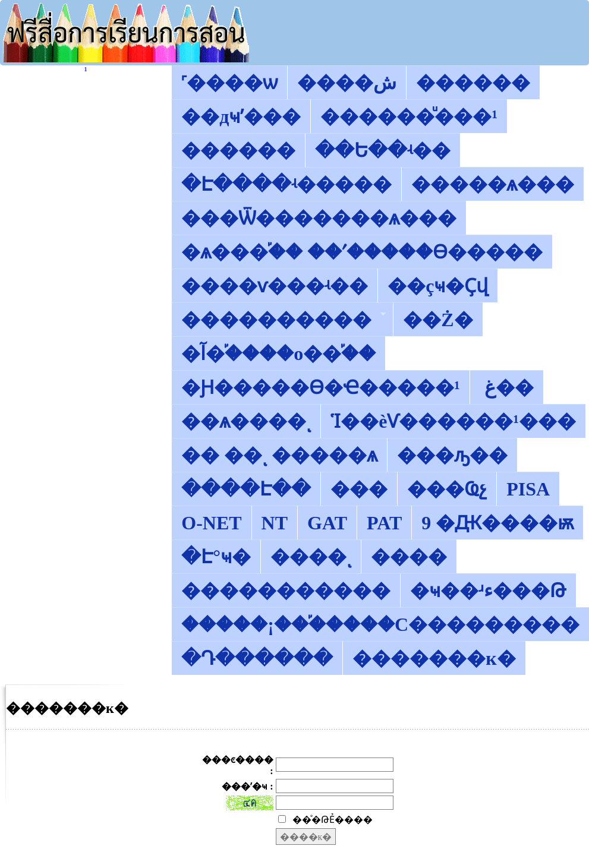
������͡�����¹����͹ (86, 70)
